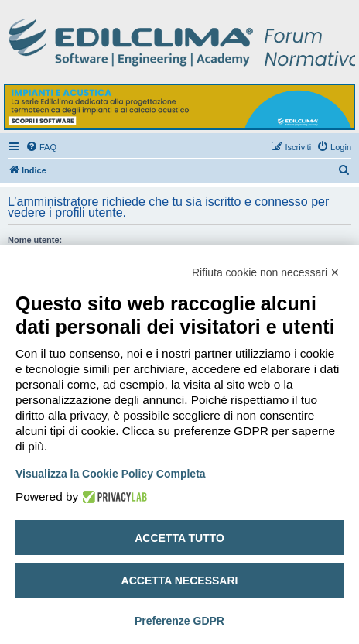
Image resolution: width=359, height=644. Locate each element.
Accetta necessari (180, 581)
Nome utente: (35, 240)
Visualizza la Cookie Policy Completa (111, 474)
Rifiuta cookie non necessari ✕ (266, 272)
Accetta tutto (179, 538)
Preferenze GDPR (179, 621)
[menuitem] (41, 147)
